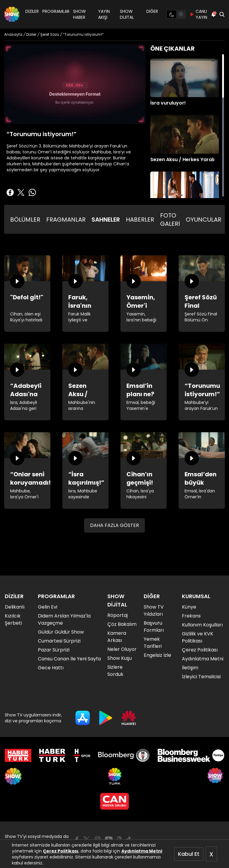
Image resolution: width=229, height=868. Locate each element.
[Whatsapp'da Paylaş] (32, 192)
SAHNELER (106, 220)
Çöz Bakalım (122, 624)
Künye (189, 607)
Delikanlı (15, 607)
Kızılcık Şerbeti (13, 619)
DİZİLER (32, 11)
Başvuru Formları (154, 627)
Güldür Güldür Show (61, 632)
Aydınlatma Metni (142, 851)
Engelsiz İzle (157, 655)
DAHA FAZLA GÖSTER (114, 525)
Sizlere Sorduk (115, 671)
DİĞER (152, 11)
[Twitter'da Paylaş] (21, 192)
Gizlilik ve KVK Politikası (198, 637)
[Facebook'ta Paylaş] (10, 192)
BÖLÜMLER (25, 220)
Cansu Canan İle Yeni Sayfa (69, 659)
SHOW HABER (79, 14)
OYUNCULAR (204, 220)
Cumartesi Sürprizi (59, 641)
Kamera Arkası (117, 637)
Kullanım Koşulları (202, 625)
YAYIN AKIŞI (104, 14)
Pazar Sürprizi (54, 650)
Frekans (191, 616)
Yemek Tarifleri (153, 643)
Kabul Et (189, 854)
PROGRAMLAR (56, 11)
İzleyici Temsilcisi (201, 677)
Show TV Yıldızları (154, 610)
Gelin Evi (48, 607)
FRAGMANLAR (66, 220)
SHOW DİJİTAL (127, 14)
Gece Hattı (51, 668)
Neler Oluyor (122, 649)
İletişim (190, 668)
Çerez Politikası (61, 851)
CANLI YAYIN (198, 14)
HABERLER (140, 220)
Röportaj (117, 615)
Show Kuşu (120, 658)
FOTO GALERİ (170, 220)
